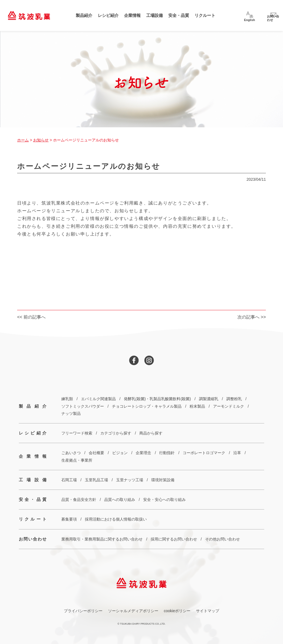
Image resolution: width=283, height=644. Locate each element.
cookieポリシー (177, 611)
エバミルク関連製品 (98, 399)
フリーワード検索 (77, 433)
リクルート (205, 15)
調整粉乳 (234, 399)
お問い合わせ (33, 539)
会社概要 (96, 453)
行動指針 (167, 453)
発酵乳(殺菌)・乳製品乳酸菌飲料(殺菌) (157, 399)
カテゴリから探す (116, 433)
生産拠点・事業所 (77, 460)
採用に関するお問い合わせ (174, 539)
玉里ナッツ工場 (130, 480)
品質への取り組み (120, 500)
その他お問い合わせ (222, 539)
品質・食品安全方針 (79, 500)
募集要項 (69, 519)
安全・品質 (179, 15)
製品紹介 (84, 15)
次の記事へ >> (252, 317)
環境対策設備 (163, 480)
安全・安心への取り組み (164, 500)
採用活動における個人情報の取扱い (116, 519)
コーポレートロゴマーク (204, 453)
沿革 (237, 453)
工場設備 (154, 15)
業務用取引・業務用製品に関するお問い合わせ (102, 539)
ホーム (23, 140)
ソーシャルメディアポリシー (133, 611)
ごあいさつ (71, 453)
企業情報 (132, 15)
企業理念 (143, 453)
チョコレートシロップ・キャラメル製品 (147, 406)
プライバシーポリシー (83, 611)
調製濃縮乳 (209, 399)
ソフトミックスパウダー (83, 406)
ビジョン (120, 453)
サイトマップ (208, 611)
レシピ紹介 (108, 15)
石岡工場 (69, 480)
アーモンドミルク (229, 406)
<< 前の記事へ (31, 317)
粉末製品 (197, 406)
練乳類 (67, 399)
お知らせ (41, 140)
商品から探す (151, 433)
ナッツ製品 (71, 413)
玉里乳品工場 (96, 480)
